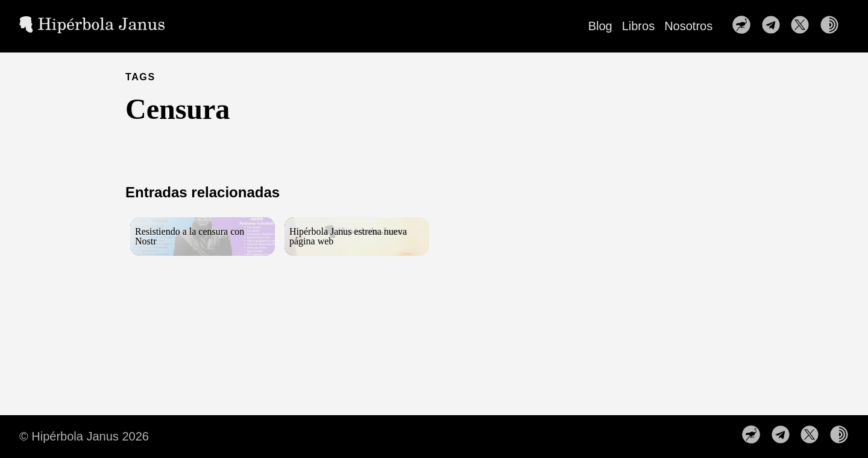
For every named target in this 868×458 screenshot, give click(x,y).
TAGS (140, 77)
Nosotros (688, 26)
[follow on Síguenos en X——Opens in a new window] (804, 26)
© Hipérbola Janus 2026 (84, 436)
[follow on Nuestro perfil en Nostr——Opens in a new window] (745, 26)
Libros (638, 26)
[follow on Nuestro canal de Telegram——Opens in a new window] (775, 26)
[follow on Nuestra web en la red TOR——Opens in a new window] (833, 26)
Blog (600, 26)
